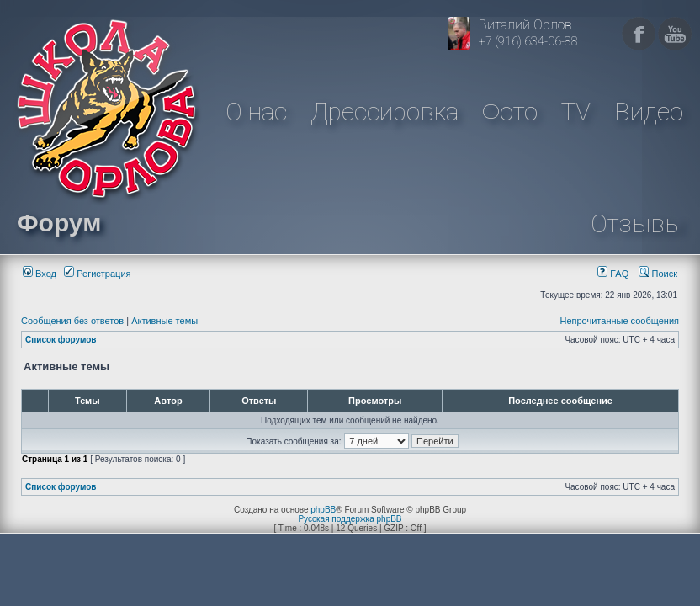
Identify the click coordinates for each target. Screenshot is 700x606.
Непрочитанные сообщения (619, 321)
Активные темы (164, 321)
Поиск (658, 274)
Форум (59, 223)
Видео (649, 112)
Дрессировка (384, 112)
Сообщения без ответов (72, 321)
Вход (40, 274)
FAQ (613, 274)
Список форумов (61, 340)
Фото (510, 112)
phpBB (323, 510)
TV (576, 112)
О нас (256, 112)
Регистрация (97, 274)
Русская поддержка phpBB (350, 519)
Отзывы (637, 223)
